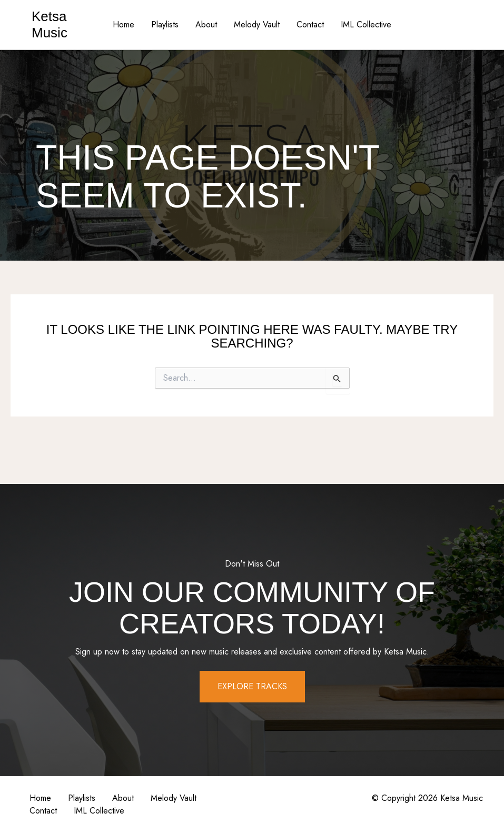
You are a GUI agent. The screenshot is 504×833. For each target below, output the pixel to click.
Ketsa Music (50, 24)
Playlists (165, 24)
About (206, 24)
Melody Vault (257, 24)
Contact (310, 24)
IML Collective (366, 24)
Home (123, 24)
